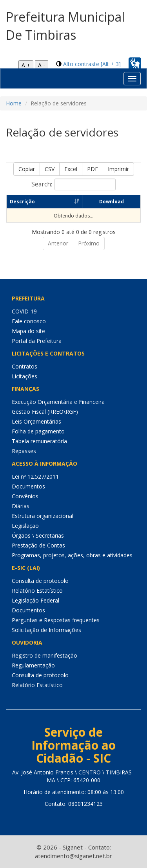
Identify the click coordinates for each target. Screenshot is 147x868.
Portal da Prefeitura (37, 341)
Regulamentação (33, 665)
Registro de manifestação (44, 655)
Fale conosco (29, 321)
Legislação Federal (35, 600)
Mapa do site (28, 331)
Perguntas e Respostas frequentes (56, 620)
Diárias (21, 506)
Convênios (25, 496)
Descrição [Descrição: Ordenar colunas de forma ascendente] (22, 202)
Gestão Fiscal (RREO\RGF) (45, 412)
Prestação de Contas (38, 545)
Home (14, 103)
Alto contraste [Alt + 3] (92, 64)
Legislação (25, 526)
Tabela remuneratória (39, 441)
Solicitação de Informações (46, 630)
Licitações (24, 376)
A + (26, 65)
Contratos (24, 366)
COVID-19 (24, 311)
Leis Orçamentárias (36, 421)
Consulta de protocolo (40, 581)
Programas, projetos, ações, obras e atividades (72, 555)
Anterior (58, 243)
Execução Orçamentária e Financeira (58, 402)
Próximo (89, 243)
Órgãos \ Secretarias (38, 535)
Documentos (28, 486)
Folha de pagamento (38, 431)
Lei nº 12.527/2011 (35, 476)
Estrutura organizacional (43, 516)
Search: (73, 184)
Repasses (24, 451)
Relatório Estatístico (37, 591)
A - (42, 65)
